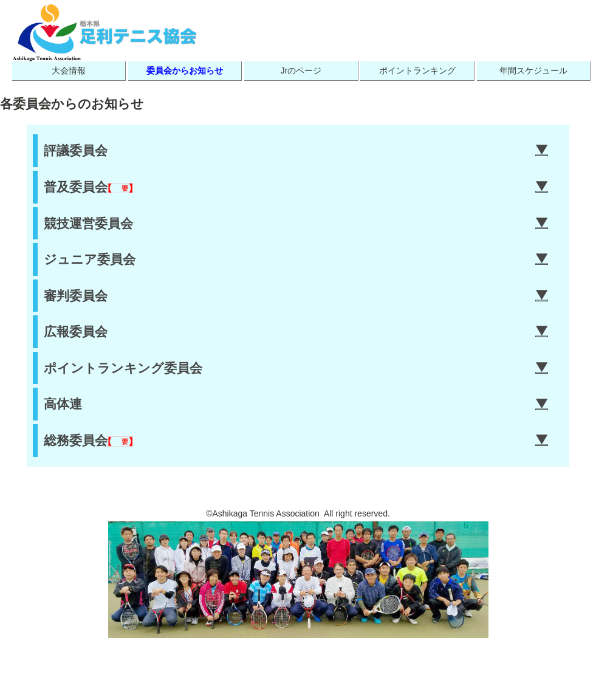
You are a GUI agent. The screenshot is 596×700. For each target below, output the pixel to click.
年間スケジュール (533, 70)
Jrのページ (301, 70)
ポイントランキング (417, 70)
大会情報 (69, 70)
